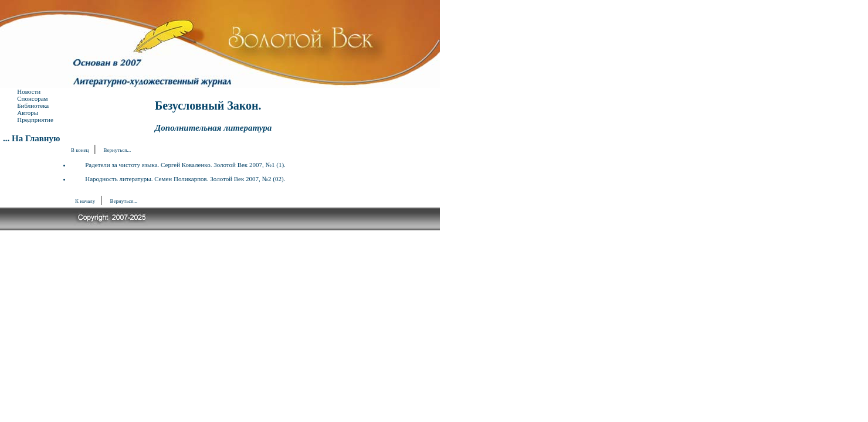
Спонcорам (32, 98)
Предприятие (35, 120)
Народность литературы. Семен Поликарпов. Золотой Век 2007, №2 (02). (185, 179)
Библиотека (33, 105)
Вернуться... (118, 150)
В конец (80, 150)
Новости (29, 91)
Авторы (28, 113)
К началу (85, 201)
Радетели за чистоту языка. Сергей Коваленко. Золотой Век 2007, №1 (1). (185, 165)
